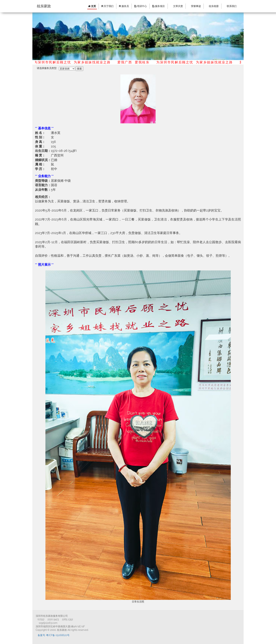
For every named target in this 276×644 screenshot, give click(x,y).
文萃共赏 (177, 6)
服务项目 (159, 6)
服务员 (124, 6)
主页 (92, 6)
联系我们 (231, 6)
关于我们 (107, 6)
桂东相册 (213, 6)
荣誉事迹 (195, 6)
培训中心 (141, 6)
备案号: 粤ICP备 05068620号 (54, 635)
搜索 (79, 69)
